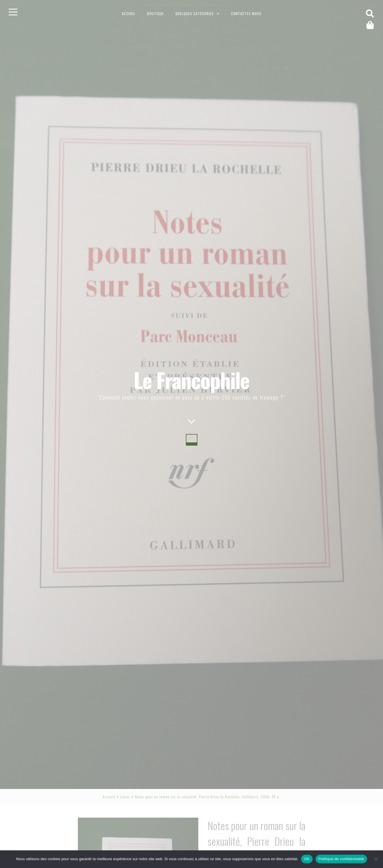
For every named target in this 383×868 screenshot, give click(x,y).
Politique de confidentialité (341, 859)
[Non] (376, 859)
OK (307, 859)
